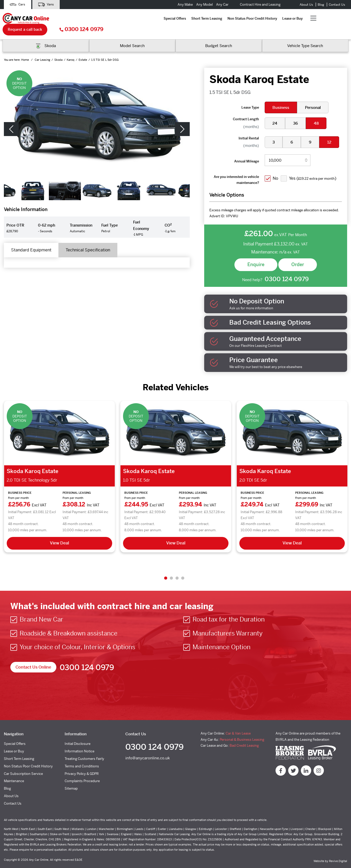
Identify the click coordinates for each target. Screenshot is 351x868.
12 (330, 131)
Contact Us (337, 5)
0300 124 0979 (326, 19)
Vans (47, 5)
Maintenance (14, 771)
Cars (18, 5)
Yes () (313, 167)
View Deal (59, 532)
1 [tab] (166, 567)
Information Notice (79, 741)
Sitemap (71, 778)
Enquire (256, 254)
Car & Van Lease (238, 723)
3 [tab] (177, 567)
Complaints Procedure (82, 771)
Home (25, 49)
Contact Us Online (33, 657)
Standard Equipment (32, 239)
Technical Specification (90, 239)
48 (317, 112)
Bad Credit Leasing (244, 735)
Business (281, 97)
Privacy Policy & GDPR (82, 763)
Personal (313, 97)
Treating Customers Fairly (84, 748)
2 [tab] (171, 567)
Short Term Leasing (106, 19)
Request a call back (270, 19)
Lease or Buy (192, 19)
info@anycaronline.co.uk (148, 748)
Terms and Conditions (82, 756)
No (276, 167)
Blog (321, 5)
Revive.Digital (338, 851)
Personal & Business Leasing (242, 729)
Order (298, 254)
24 (275, 112)
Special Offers (74, 19)
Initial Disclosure (78, 733)
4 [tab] (183, 567)
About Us (306, 5)
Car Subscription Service (23, 763)
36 (296, 112)
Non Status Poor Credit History (151, 19)
